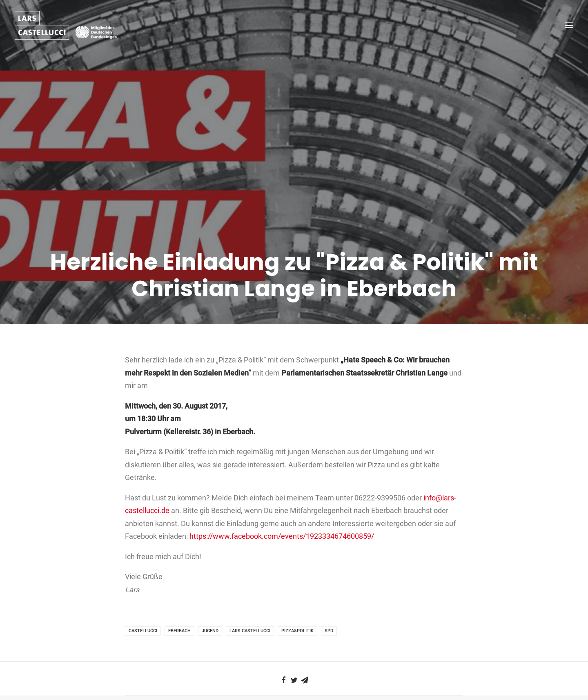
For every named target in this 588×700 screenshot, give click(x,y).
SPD (329, 576)
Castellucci (143, 576)
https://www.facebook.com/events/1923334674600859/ (282, 481)
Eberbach (179, 576)
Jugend (210, 576)
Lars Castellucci (250, 576)
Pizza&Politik (297, 576)
